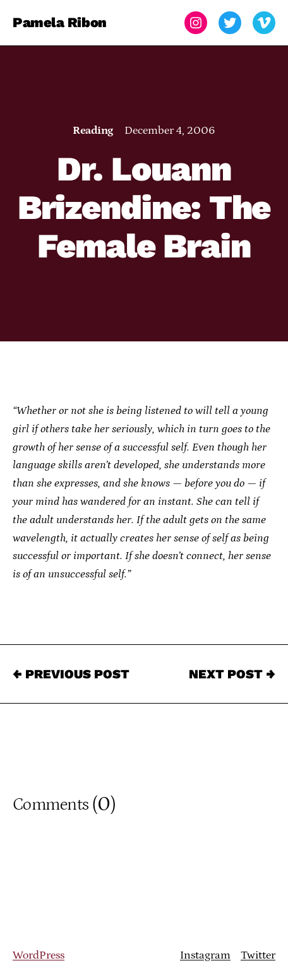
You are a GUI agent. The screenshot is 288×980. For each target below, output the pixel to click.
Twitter (258, 955)
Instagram (205, 955)
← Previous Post (71, 674)
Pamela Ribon (60, 22)
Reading (93, 131)
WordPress (39, 955)
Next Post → (232, 674)
